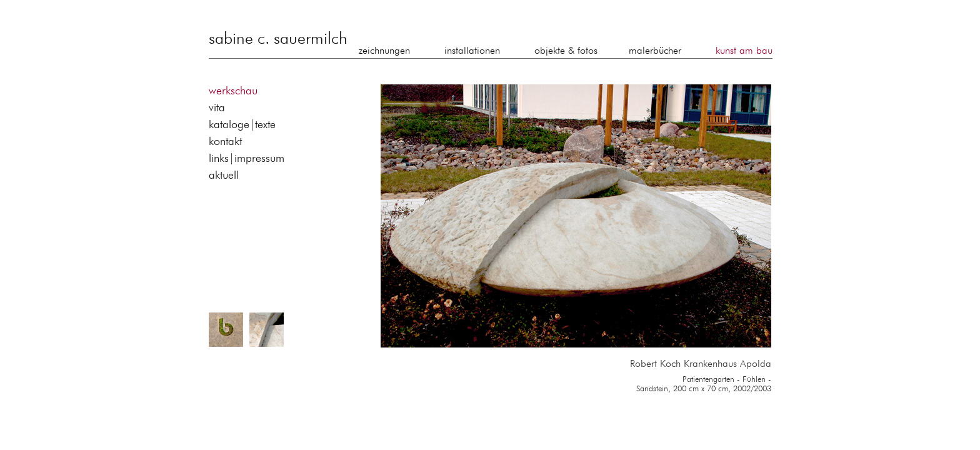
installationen (472, 51)
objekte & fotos (566, 51)
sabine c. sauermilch (278, 39)
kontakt (225, 142)
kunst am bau (744, 51)
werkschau (233, 91)
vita (217, 108)
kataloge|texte (242, 125)
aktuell (224, 176)
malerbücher (655, 51)
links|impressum (247, 159)
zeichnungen (384, 51)
